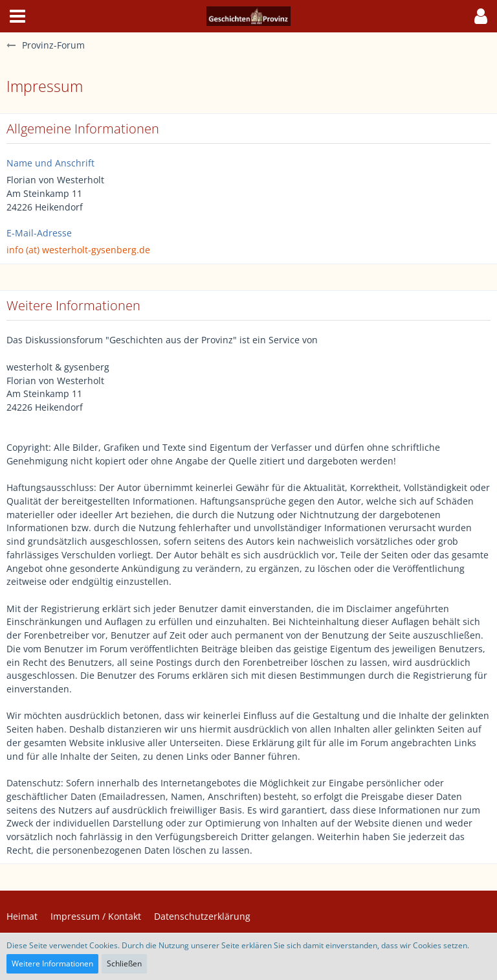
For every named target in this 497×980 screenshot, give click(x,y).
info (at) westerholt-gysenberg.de (78, 250)
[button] (17, 16)
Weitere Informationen (52, 963)
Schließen (124, 963)
